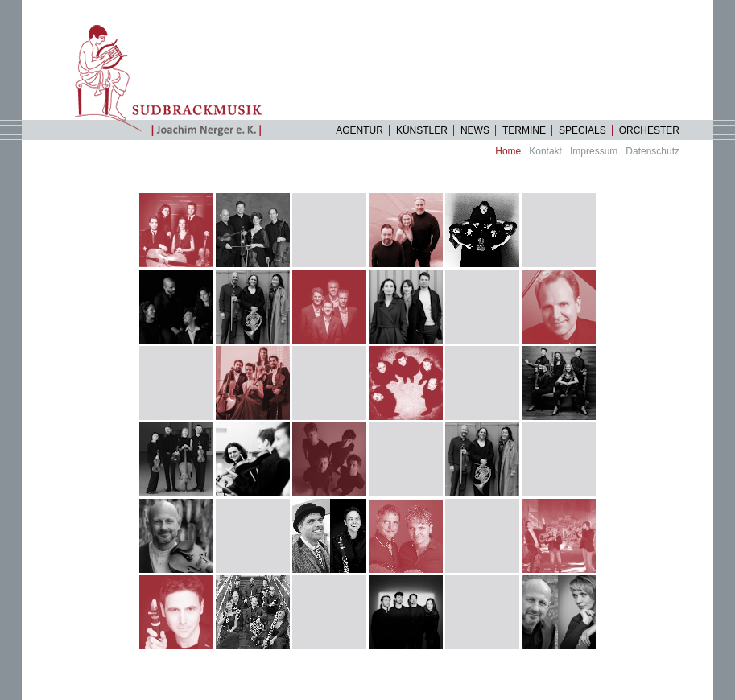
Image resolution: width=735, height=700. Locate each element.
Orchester (649, 130)
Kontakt (545, 151)
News (475, 130)
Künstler (422, 130)
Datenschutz (652, 151)
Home (508, 151)
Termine (524, 130)
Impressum (594, 151)
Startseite (175, 80)
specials (582, 130)
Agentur (359, 130)
